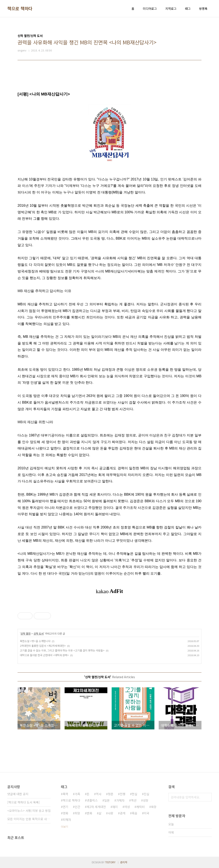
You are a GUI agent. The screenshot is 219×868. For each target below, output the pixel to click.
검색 (207, 797)
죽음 (135, 813)
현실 (135, 794)
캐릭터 (140, 807)
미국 (146, 813)
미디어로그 (150, 9)
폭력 (65, 794)
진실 (146, 794)
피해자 (67, 820)
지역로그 (171, 9)
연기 (65, 807)
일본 (107, 800)
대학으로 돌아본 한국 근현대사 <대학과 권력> (44, 655)
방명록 (203, 9)
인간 (77, 807)
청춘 (111, 794)
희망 (77, 813)
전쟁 (123, 794)
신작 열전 (26, 633)
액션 (134, 800)
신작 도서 (39, 633)
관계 (123, 813)
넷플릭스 (92, 800)
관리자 (124, 862)
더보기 (64, 826)
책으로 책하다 (20, 9)
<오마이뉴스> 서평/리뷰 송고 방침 (29, 811)
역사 (99, 794)
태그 (188, 9)
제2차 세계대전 (96, 807)
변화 (89, 813)
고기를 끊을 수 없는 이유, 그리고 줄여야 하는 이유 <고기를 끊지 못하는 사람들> (62, 650)
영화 (65, 813)
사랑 (111, 813)
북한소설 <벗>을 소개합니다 (35, 641)
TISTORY (110, 862)
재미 (115, 807)
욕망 (154, 807)
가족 (77, 794)
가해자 (120, 800)
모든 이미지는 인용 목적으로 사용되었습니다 (29, 819)
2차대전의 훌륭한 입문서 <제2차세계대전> (43, 646)
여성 (127, 807)
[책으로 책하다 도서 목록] (24, 802)
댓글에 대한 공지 (18, 794)
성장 (146, 800)
